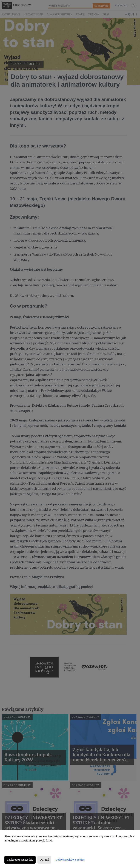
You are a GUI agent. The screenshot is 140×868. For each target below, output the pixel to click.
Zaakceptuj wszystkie (20, 860)
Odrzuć (44, 860)
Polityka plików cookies (70, 860)
